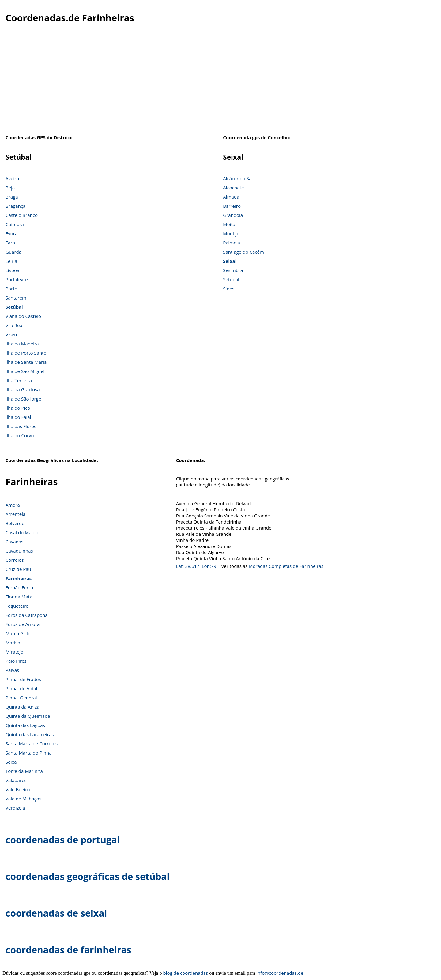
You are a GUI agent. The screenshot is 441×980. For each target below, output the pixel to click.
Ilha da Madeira (22, 344)
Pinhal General (21, 698)
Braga (12, 197)
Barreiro (232, 206)
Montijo (231, 233)
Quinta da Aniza (23, 707)
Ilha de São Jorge (23, 399)
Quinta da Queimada (28, 716)
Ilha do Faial (18, 417)
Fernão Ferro (19, 587)
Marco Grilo (18, 633)
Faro (10, 243)
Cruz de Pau (18, 569)
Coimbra (15, 224)
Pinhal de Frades (23, 679)
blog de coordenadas (185, 973)
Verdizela (15, 808)
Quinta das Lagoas (25, 725)
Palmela (232, 243)
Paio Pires (16, 661)
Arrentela (15, 514)
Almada (231, 197)
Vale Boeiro (18, 789)
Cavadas (14, 542)
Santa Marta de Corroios (32, 743)
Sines (229, 289)
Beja (10, 188)
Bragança (15, 206)
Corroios (15, 560)
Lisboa (12, 270)
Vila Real (15, 325)
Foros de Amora (23, 624)
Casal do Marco (22, 532)
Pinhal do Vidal (21, 688)
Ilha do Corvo (20, 435)
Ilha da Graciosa (23, 389)
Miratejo (14, 652)
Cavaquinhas (19, 551)
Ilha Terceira (19, 380)
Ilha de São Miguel (25, 371)
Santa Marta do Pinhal (29, 753)
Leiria (11, 261)
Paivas (12, 670)
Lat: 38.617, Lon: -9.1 (198, 566)
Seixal (230, 261)
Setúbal (14, 307)
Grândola (233, 215)
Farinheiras (19, 578)
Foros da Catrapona (27, 615)
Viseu (11, 334)
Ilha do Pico (18, 408)
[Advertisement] (221, 85)
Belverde (15, 523)
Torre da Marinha (24, 771)
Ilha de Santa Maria (26, 362)
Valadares (16, 780)
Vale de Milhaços (23, 799)
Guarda (13, 252)
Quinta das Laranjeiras (30, 734)
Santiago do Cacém (243, 252)
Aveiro (12, 178)
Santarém (16, 298)
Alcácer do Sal (238, 178)
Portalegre (17, 279)
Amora (13, 505)
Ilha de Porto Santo (26, 353)
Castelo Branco (22, 215)
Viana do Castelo (23, 316)
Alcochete (233, 188)
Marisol (13, 643)
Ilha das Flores (21, 426)
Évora (11, 233)
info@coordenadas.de (280, 973)
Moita (229, 224)
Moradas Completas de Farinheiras (286, 566)
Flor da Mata (19, 597)
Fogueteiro (17, 606)
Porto (11, 289)
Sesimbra (233, 270)
